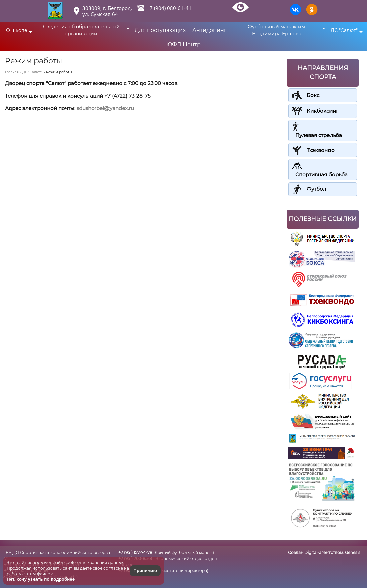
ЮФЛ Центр (183, 45)
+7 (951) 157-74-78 (135, 552)
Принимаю (145, 570)
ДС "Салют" (32, 72)
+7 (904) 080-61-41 (169, 8)
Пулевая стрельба (319, 135)
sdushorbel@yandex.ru (105, 108)
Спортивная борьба (321, 174)
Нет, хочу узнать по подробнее (41, 579)
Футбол (316, 189)
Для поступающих (160, 30)
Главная (12, 72)
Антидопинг (209, 30)
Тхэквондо (321, 150)
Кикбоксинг (322, 111)
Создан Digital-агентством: (324, 552)
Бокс (313, 95)
